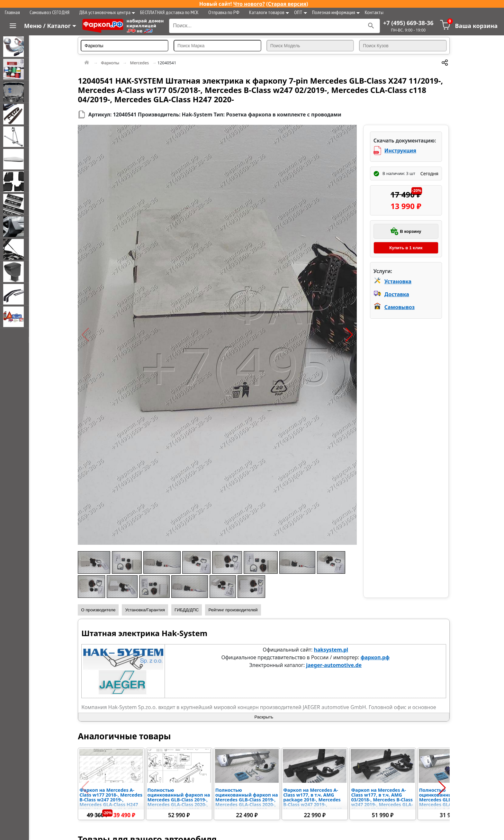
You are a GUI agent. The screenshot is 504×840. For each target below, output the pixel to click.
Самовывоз (401, 307)
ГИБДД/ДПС (192, 610)
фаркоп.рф (378, 657)
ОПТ (301, 12)
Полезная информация (336, 12)
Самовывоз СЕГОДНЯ (50, 12)
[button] (91, 335)
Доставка (398, 294)
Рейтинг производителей (238, 610)
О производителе (104, 610)
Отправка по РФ (224, 12)
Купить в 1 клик (406, 248)
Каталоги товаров (269, 12)
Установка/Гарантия (150, 610)
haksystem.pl (334, 650)
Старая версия (287, 4)
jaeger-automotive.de (337, 665)
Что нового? (249, 4)
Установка (399, 281)
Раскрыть (266, 717)
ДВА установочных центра (107, 12)
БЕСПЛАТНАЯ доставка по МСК (169, 12)
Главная (12, 12)
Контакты (374, 12)
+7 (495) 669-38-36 (408, 23)
